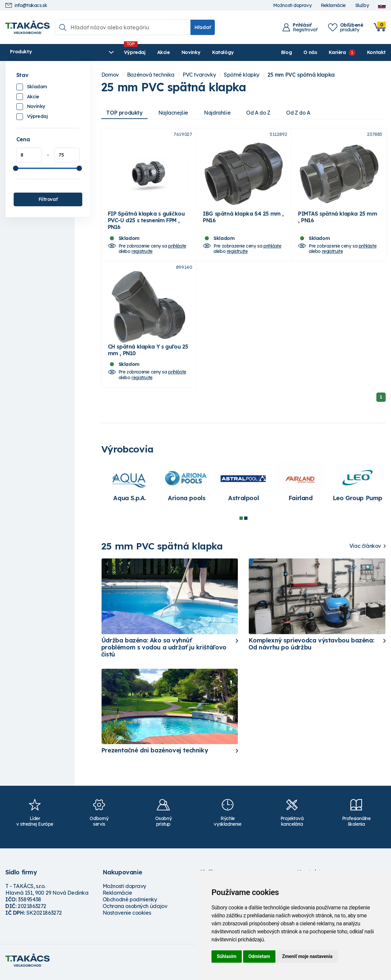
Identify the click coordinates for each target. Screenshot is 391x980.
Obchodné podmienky (130, 904)
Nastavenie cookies (127, 917)
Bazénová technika (151, 75)
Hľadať (203, 27)
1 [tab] (241, 522)
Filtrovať (48, 199)
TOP (125, 113)
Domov (110, 75)
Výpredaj (107, 52)
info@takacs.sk (26, 5)
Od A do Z (262, 113)
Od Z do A (303, 113)
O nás (310, 52)
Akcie (136, 52)
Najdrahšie (220, 113)
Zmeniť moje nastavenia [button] (307, 956)
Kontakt (376, 52)
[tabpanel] (130, 489)
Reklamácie (333, 5)
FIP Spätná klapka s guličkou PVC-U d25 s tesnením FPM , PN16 (146, 222)
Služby (362, 5)
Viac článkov (365, 550)
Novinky (163, 52)
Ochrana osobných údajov (135, 910)
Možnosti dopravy (292, 5)
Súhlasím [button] (227, 956)
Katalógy (195, 52)
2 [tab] (246, 522)
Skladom (37, 87)
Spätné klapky (242, 75)
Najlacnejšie (175, 113)
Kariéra (337, 52)
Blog (286, 52)
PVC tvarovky (199, 75)
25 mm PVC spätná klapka (301, 75)
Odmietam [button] (259, 956)
